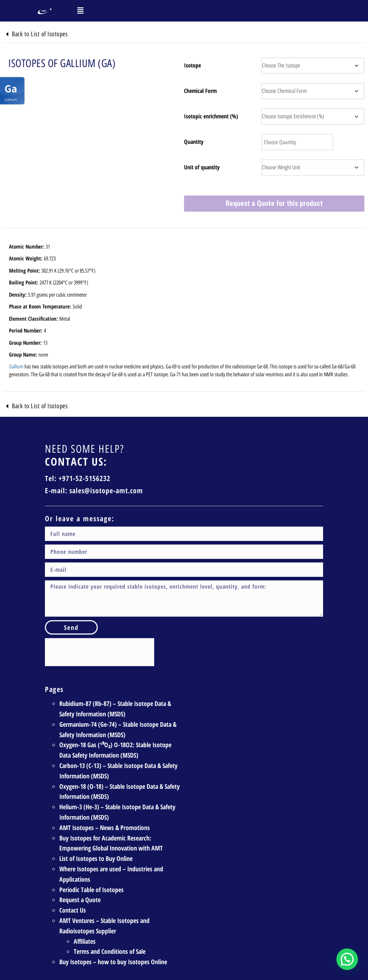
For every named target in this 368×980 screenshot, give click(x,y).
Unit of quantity (202, 167)
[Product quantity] (297, 142)
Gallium (16, 367)
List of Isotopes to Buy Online (96, 858)
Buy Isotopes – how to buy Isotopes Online (113, 962)
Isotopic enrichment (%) (211, 116)
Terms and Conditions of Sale (110, 951)
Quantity (194, 142)
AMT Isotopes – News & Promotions (105, 828)
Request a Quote (80, 900)
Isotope (192, 65)
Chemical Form (200, 91)
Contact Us (73, 910)
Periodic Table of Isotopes (91, 890)
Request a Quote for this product (274, 203)
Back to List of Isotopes (40, 34)
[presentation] (100, 652)
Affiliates (85, 941)
